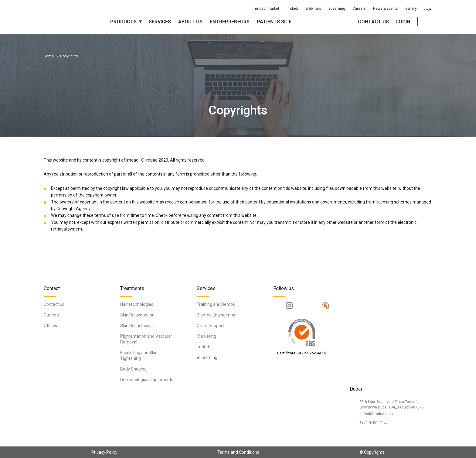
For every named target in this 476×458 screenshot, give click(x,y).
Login (403, 22)
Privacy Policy (104, 452)
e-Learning (207, 357)
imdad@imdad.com (376, 414)
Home (49, 56)
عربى (428, 9)
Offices (50, 326)
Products (123, 22)
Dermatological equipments (147, 380)
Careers (359, 9)
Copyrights (69, 56)
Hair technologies (137, 304)
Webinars (313, 9)
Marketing (206, 336)
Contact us (373, 22)
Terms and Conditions (238, 452)
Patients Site (274, 22)
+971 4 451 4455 (374, 422)
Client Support (210, 326)
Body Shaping (133, 369)
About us (190, 22)
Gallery (411, 9)
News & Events (386, 9)
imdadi (292, 9)
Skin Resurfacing (136, 326)
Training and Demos (216, 304)
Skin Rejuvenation (137, 315)
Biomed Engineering (216, 315)
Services (160, 22)
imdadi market (267, 9)
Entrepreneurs (230, 22)
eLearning (337, 9)
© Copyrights (372, 452)
